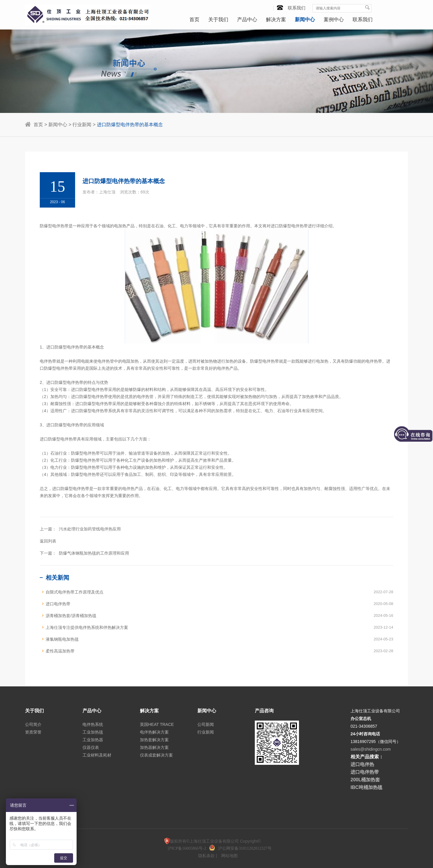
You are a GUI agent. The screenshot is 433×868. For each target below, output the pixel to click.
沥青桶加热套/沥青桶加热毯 (71, 616)
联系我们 (291, 8)
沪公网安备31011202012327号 (245, 848)
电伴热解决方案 (154, 732)
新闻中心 (305, 20)
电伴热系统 (93, 724)
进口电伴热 (362, 764)
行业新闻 (82, 125)
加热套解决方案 (154, 740)
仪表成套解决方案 (156, 755)
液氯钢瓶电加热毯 (62, 639)
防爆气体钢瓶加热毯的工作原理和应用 (94, 553)
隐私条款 (207, 856)
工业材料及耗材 (97, 755)
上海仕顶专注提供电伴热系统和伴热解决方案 (87, 627)
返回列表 (48, 541)
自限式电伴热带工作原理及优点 (75, 592)
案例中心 (334, 20)
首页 (194, 20)
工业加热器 (93, 740)
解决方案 (276, 20)
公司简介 (33, 724)
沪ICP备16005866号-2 (187, 848)
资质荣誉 (33, 732)
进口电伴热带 (58, 604)
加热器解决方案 (154, 747)
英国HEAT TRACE (157, 724)
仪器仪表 (91, 747)
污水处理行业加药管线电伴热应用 (90, 529)
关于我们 (218, 20)
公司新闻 (206, 724)
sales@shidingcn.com (371, 749)
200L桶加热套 (365, 780)
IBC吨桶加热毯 (366, 787)
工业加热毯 (93, 732)
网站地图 (229, 856)
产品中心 (247, 20)
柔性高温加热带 (60, 651)
